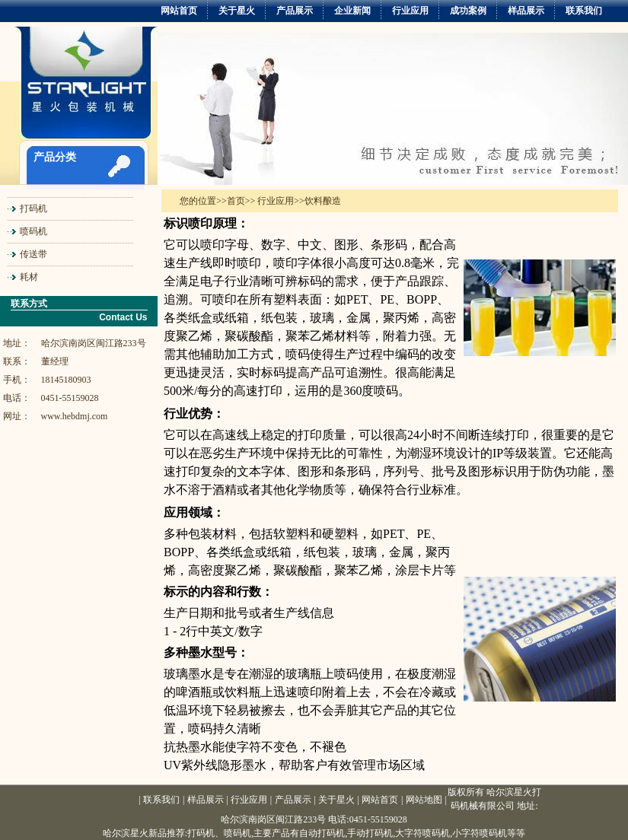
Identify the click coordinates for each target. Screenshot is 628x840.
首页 (236, 201)
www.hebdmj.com (75, 416)
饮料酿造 (323, 201)
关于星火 (237, 11)
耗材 (29, 277)
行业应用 (410, 11)
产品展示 (295, 11)
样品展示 (526, 11)
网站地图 (424, 800)
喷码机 (33, 231)
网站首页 (179, 11)
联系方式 (29, 304)
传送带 (33, 254)
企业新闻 (352, 11)
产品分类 (55, 157)
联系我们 (584, 11)
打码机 (33, 208)
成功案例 (468, 11)
